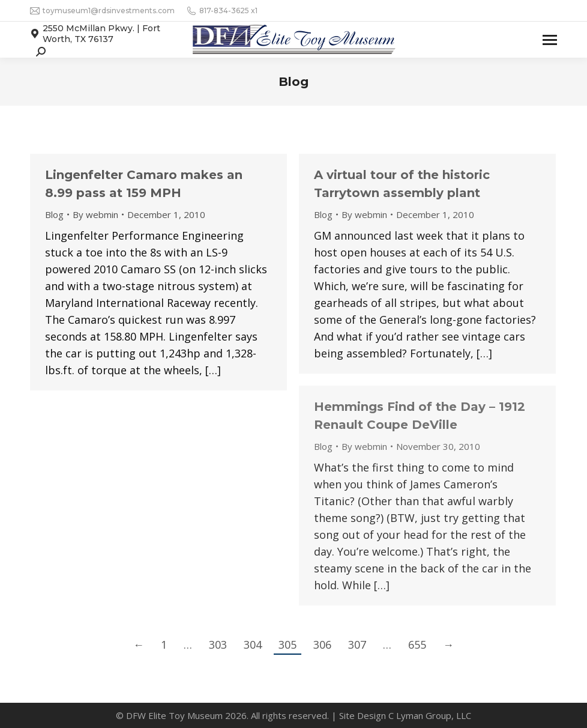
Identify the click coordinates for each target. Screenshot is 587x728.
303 (218, 645)
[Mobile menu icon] (550, 40)
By (95, 214)
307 (357, 645)
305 (287, 645)
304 (253, 645)
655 (417, 645)
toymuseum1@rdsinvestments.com (102, 11)
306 (322, 645)
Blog (54, 214)
